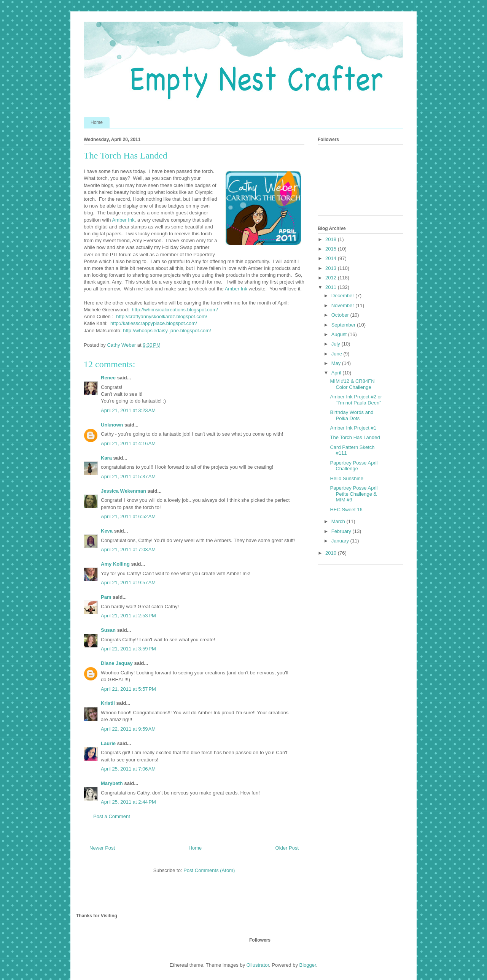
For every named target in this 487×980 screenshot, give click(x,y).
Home (97, 122)
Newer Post (102, 848)
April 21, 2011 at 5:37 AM (128, 477)
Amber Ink (123, 220)
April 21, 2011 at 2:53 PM (128, 616)
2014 (332, 258)
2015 (332, 249)
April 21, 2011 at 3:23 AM (128, 410)
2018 (332, 239)
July (337, 344)
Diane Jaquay (117, 663)
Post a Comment (112, 816)
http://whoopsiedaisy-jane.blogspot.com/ (167, 331)
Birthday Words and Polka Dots (352, 415)
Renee (108, 378)
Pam (106, 597)
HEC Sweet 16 (346, 510)
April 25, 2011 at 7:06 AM (128, 769)
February (342, 531)
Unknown (112, 425)
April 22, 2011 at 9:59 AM (128, 729)
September (344, 325)
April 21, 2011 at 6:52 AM (128, 516)
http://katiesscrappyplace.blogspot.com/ (154, 323)
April (337, 373)
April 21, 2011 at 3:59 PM (128, 649)
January (341, 541)
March (339, 521)
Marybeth (112, 783)
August (340, 334)
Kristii (108, 703)
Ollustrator (258, 965)
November (344, 305)
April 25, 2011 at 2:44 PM (128, 802)
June (337, 354)
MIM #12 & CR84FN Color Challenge (352, 384)
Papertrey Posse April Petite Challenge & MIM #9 (354, 494)
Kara (106, 458)
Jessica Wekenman (123, 491)
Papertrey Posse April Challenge (354, 466)
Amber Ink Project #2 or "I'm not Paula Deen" (356, 400)
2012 (332, 278)
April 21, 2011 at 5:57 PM (128, 689)
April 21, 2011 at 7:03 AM (128, 549)
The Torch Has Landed (355, 437)
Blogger (308, 965)
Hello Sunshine (346, 478)
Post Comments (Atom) (209, 870)
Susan (108, 630)
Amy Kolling (115, 564)
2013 (332, 268)
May (337, 363)
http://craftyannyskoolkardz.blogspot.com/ (162, 316)
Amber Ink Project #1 (353, 428)
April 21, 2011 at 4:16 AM (128, 443)
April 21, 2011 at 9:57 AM (128, 583)
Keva (107, 531)
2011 (332, 287)
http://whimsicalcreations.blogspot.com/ (175, 310)
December (344, 296)
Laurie (108, 743)
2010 (332, 553)
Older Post (287, 848)
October (341, 315)
